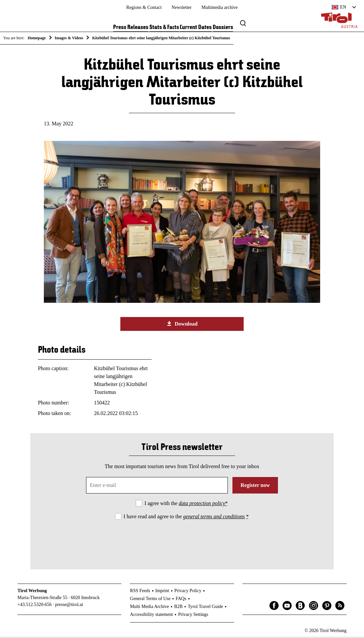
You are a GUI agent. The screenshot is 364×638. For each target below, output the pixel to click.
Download (182, 325)
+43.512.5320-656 (35, 606)
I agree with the (186, 505)
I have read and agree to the (186, 517)
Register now (255, 486)
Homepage (37, 38)
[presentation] (182, 540)
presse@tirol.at (69, 606)
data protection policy (202, 505)
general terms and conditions (214, 517)
